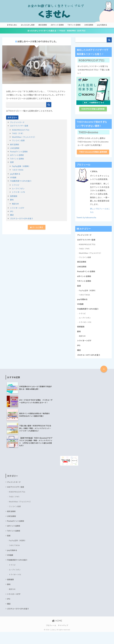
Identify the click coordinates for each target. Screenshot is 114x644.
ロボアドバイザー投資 (20, 126)
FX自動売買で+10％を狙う (22, 181)
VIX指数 (13, 178)
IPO (12, 212)
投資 (12, 162)
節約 (12, 200)
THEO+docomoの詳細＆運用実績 (93, 155)
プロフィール (51, 637)
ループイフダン (19, 189)
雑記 (12, 215)
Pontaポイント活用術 (19, 152)
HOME (57, 633)
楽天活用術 (43, 25)
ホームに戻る (37, 228)
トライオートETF (18, 208)
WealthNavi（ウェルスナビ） (25, 137)
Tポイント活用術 (74, 25)
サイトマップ (63, 637)
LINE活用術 (89, 25)
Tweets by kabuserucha (87, 222)
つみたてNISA (18, 170)
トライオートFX (19, 192)
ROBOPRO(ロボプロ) (21, 130)
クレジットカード (18, 122)
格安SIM (16, 204)
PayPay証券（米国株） (22, 166)
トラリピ (16, 185)
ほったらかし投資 (28, 25)
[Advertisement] (84, 399)
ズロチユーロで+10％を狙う (22, 219)
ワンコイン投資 (19, 141)
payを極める (102, 25)
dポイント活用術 (57, 25)
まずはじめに (12, 25)
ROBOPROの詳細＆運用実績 (93, 109)
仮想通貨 (14, 196)
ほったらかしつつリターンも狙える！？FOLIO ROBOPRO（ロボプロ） (57, 31)
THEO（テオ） (18, 133)
